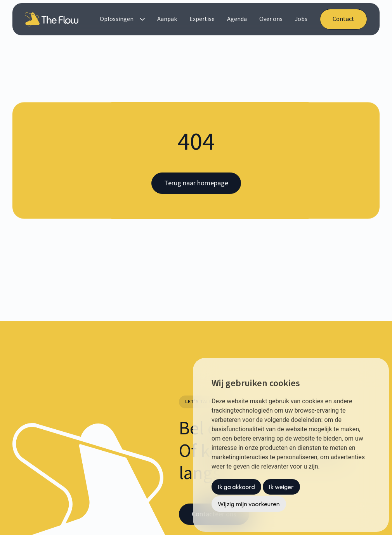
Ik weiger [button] (281, 487)
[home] (53, 19)
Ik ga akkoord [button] (236, 487)
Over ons (271, 19)
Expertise (202, 19)
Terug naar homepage (196, 183)
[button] (122, 19)
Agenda (237, 19)
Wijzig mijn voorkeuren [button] (249, 504)
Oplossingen (117, 19)
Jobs (301, 19)
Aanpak (167, 19)
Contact (343, 19)
